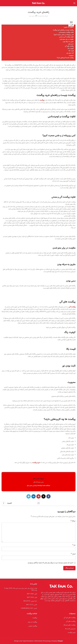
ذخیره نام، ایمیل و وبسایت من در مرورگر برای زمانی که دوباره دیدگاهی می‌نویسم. (50, 563)
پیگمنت (35, 618)
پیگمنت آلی (72, 307)
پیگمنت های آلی (71, 621)
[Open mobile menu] (74, 3)
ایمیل (73, 554)
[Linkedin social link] (34, 496)
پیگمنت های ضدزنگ (69, 625)
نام (74, 545)
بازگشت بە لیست (38, 503)
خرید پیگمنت (36, 463)
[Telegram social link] (29, 496)
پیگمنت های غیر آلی (70, 618)
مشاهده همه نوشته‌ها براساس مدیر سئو (38, 485)
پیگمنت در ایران (32, 622)
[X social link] (43, 496)
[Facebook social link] (48, 496)
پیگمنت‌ (42, 100)
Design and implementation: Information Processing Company (38, 641)
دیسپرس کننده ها (70, 629)
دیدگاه (73, 521)
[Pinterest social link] (38, 496)
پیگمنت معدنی (33, 626)
